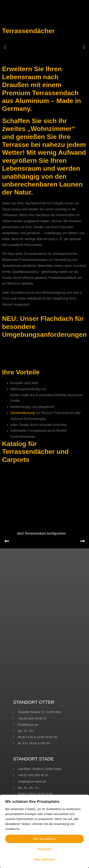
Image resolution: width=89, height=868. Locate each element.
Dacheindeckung (23, 413)
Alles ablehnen (45, 859)
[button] (5, 47)
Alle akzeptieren (44, 839)
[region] (44, 831)
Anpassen (44, 849)
